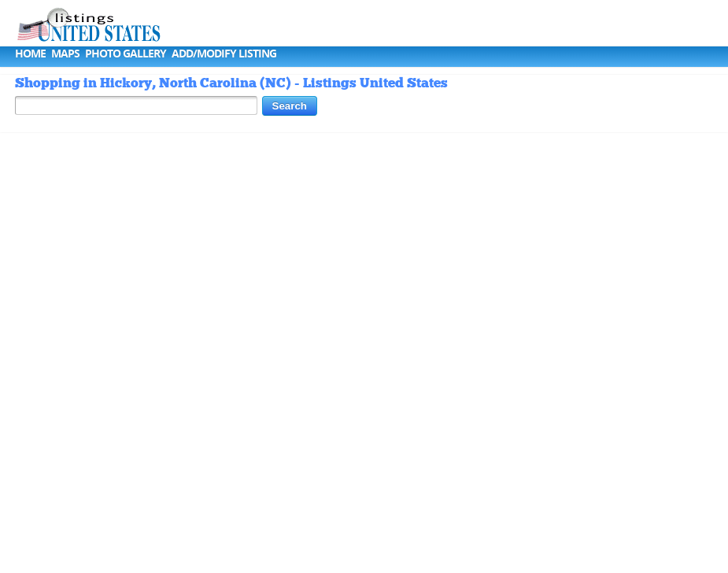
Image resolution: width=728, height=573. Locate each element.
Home (30, 53)
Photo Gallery (126, 53)
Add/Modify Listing (224, 53)
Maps (65, 53)
